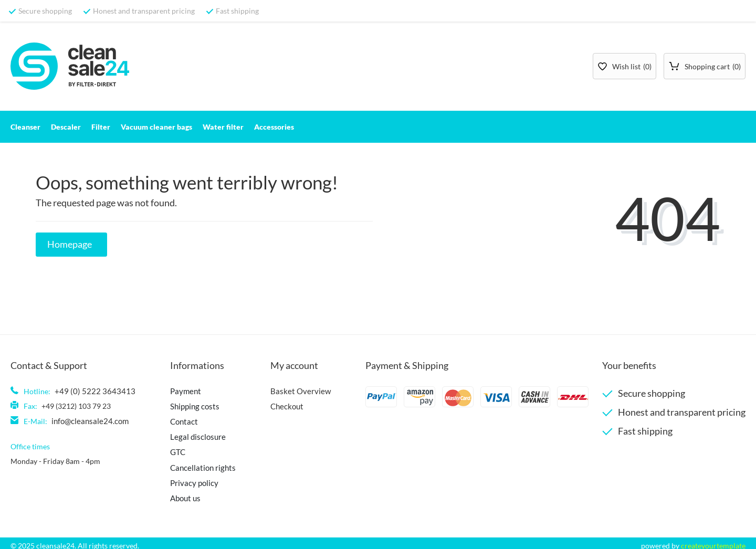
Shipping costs (189, 405)
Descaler (66, 127)
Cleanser (25, 127)
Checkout (283, 405)
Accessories (274, 127)
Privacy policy (189, 479)
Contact (179, 420)
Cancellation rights (197, 464)
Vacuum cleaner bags (156, 127)
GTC (173, 450)
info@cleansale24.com (88, 420)
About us (181, 494)
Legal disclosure (192, 435)
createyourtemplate (713, 541)
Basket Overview (295, 391)
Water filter (223, 127)
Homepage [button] (70, 244)
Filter (101, 127)
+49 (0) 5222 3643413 (91, 391)
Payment (180, 391)
